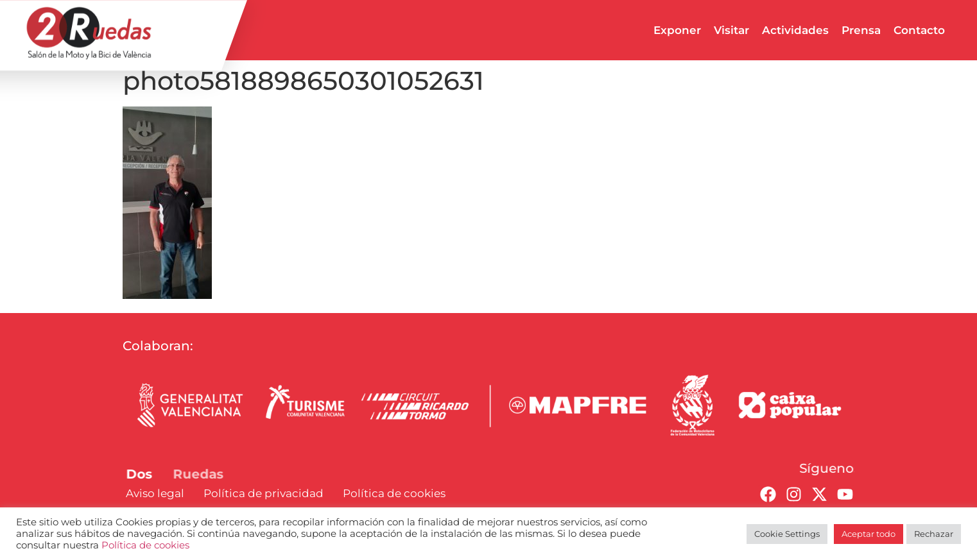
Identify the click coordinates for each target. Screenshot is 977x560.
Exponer (677, 30)
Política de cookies (145, 545)
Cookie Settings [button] (787, 534)
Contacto (919, 30)
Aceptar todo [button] (869, 534)
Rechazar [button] (934, 534)
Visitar (731, 30)
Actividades (795, 30)
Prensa (861, 30)
